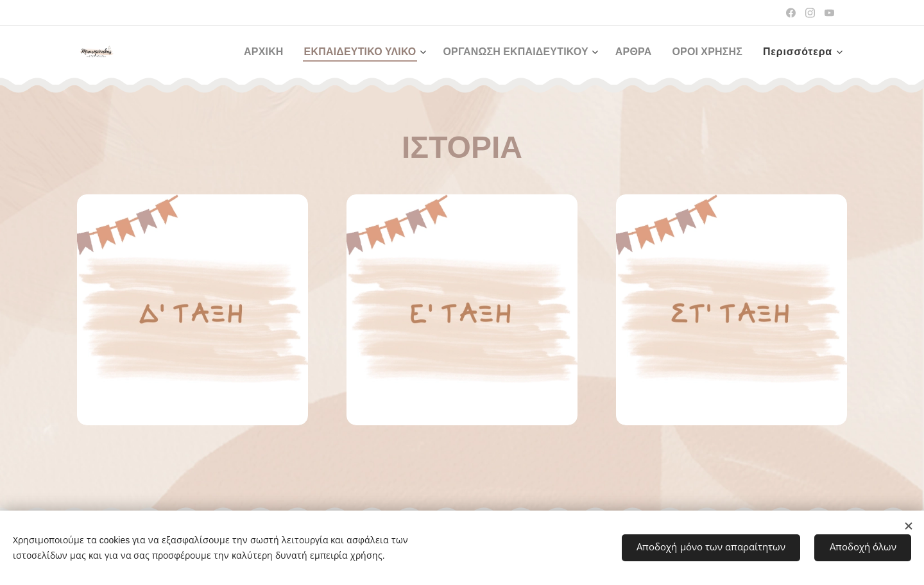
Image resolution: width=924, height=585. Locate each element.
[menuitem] (243, 52)
